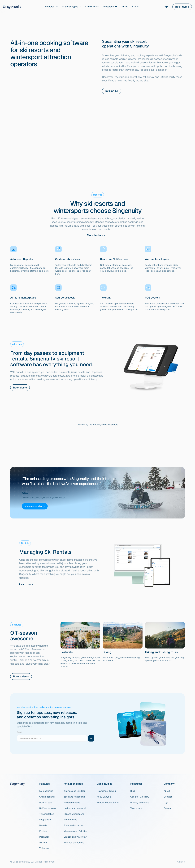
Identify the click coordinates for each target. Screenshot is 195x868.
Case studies (105, 784)
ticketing (125, 55)
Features (44, 784)
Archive (181, 862)
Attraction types (73, 784)
